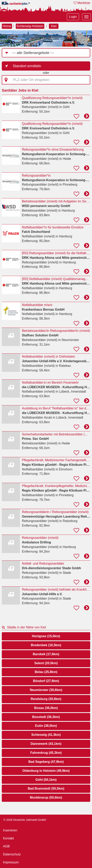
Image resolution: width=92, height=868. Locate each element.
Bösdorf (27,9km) (46, 681)
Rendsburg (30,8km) (46, 699)
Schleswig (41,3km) (46, 735)
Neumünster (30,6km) (46, 690)
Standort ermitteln (27, 66)
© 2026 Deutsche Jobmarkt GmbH (25, 820)
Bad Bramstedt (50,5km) (46, 788)
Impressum (11, 862)
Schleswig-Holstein (30, 26)
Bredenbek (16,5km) (46, 645)
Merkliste (82, 3)
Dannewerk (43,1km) (46, 744)
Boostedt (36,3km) (46, 717)
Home (7, 26)
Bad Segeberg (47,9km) (46, 762)
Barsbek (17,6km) (46, 654)
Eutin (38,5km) (46, 726)
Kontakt (8, 838)
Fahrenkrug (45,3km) (46, 753)
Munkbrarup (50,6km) (46, 797)
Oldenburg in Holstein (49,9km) (46, 771)
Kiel (54, 26)
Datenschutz (12, 854)
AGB (6, 846)
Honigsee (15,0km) (46, 636)
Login (73, 17)
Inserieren (10, 830)
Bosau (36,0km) (46, 708)
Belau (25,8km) (46, 672)
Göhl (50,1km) (46, 780)
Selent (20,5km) (46, 663)
